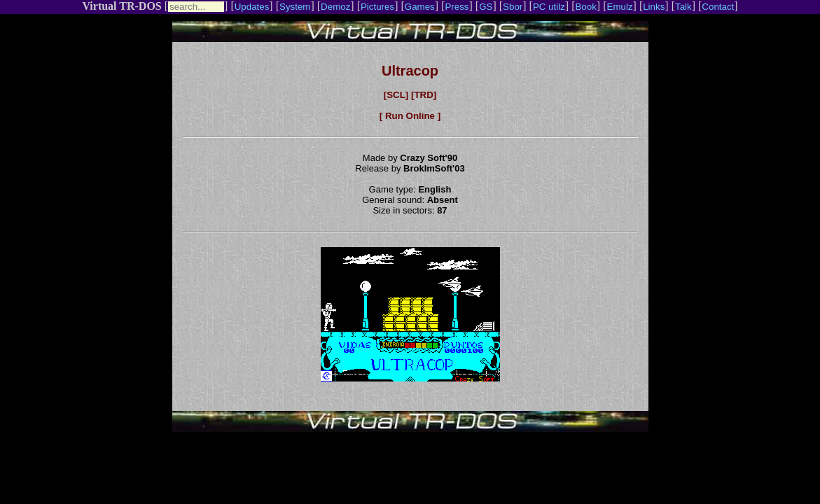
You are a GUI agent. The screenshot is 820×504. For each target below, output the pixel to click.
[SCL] (396, 95)
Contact (718, 7)
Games (420, 7)
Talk (683, 7)
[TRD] (424, 95)
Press (457, 7)
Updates (252, 7)
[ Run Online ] (410, 116)
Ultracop (410, 71)
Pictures (377, 7)
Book (585, 7)
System (295, 7)
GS (486, 7)
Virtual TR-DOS (121, 6)
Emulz (620, 7)
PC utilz (549, 7)
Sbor (513, 7)
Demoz (335, 7)
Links (654, 7)
